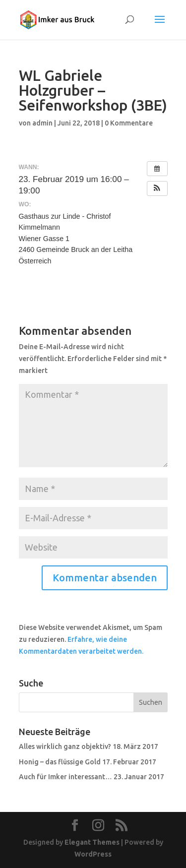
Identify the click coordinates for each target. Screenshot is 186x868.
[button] (157, 188)
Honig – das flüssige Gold (60, 762)
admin (42, 123)
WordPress (93, 854)
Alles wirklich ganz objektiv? (65, 746)
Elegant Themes (92, 842)
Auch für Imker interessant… (65, 777)
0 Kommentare (129, 123)
